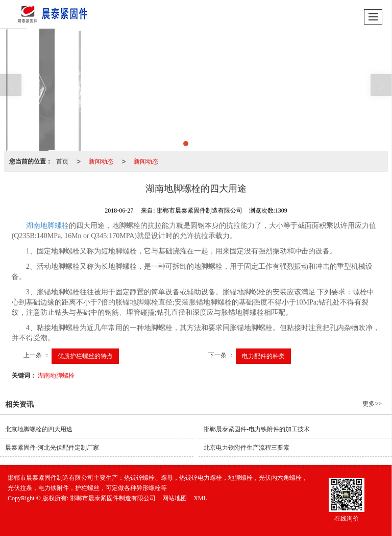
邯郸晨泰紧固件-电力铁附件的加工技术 (257, 429)
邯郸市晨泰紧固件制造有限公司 (113, 498)
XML (200, 498)
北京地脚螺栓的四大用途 (39, 429)
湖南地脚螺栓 (47, 226)
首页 (62, 161)
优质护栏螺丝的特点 (85, 356)
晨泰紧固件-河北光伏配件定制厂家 (52, 448)
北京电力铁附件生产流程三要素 (247, 448)
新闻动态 (101, 161)
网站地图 (175, 498)
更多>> (372, 404)
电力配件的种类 (263, 356)
